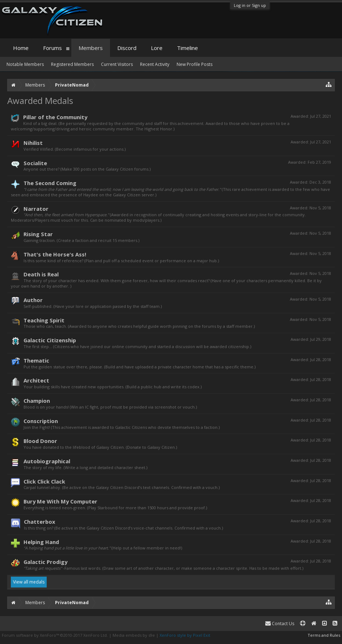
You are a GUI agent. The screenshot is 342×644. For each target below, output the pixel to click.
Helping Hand (41, 542)
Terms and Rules (324, 635)
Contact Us (280, 624)
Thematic (36, 360)
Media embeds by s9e (134, 635)
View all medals (29, 582)
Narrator (36, 209)
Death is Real (41, 274)
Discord (127, 48)
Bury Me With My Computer (60, 501)
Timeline (187, 48)
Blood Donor (40, 441)
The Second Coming (50, 183)
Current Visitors (117, 64)
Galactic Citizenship (50, 340)
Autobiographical (47, 461)
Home (21, 48)
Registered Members (72, 64)
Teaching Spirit (44, 320)
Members (91, 48)
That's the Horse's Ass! (55, 254)
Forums (52, 48)
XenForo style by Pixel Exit (185, 635)
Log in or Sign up (250, 5)
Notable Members (25, 64)
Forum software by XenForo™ (55, 635)
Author (33, 300)
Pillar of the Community (55, 117)
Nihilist (33, 143)
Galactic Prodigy (45, 562)
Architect (36, 380)
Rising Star (38, 234)
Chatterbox (39, 522)
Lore (157, 48)
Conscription (41, 421)
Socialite (35, 163)
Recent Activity (155, 64)
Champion (37, 401)
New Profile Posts (195, 64)
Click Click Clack (44, 481)
